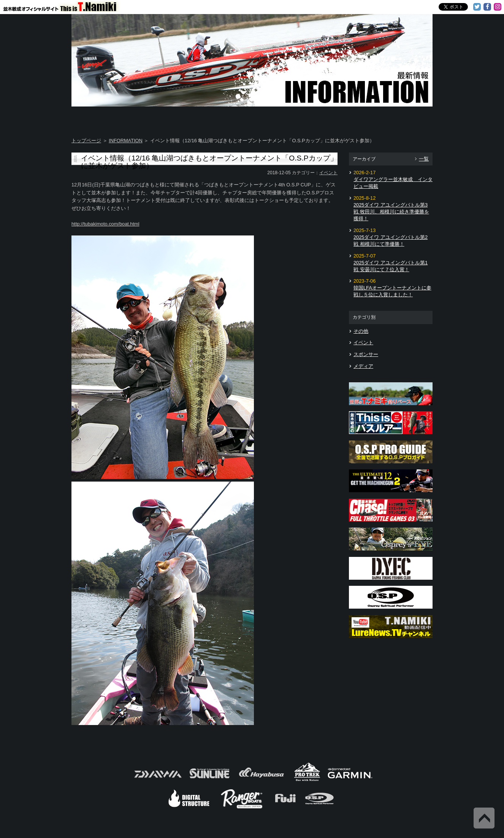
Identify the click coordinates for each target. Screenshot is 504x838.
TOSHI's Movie (343, 118)
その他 (361, 331)
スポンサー (366, 354)
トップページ (86, 141)
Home (101, 118)
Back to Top (484, 818)
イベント (328, 173)
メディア (363, 366)
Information (403, 118)
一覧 (424, 159)
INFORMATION (126, 141)
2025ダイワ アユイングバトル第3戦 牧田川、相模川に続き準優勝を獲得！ (391, 212)
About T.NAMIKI (162, 118)
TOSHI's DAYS (222, 118)
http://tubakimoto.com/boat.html (105, 224)
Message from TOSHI (283, 118)
